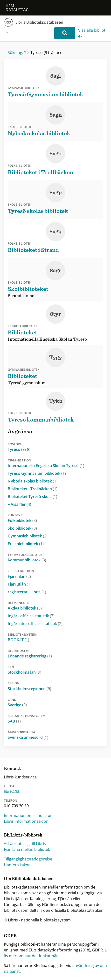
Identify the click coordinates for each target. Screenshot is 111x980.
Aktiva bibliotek (25, 608)
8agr (55, 271)
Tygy (56, 358)
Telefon (10, 800)
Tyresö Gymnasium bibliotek (37, 473)
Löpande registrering (30, 656)
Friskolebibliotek (26, 544)
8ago (55, 154)
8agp (56, 193)
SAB (14, 721)
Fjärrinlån (19, 576)
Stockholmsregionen (29, 689)
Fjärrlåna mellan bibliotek (27, 849)
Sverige (17, 705)
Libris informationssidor (26, 821)
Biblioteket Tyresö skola (32, 497)
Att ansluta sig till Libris (25, 844)
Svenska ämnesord (28, 737)
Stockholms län (24, 672)
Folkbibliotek (22, 520)
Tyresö (19, 449)
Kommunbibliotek (27, 560)
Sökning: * (17, 53)
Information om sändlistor (28, 815)
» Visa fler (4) (19, 504)
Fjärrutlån (20, 584)
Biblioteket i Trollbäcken (33, 489)
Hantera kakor (17, 865)
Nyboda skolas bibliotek (33, 481)
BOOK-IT (18, 640)
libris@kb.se (15, 792)
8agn (56, 115)
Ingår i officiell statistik (31, 616)
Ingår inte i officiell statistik (35, 624)
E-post (9, 786)
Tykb (56, 401)
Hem (10, 6)
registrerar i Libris (27, 592)
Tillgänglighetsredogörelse (28, 859)
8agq (55, 232)
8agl (56, 76)
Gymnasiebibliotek (28, 536)
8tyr (55, 314)
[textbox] (28, 33)
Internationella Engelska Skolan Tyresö (46, 466)
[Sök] (65, 33)
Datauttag (17, 10)
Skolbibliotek (22, 528)
